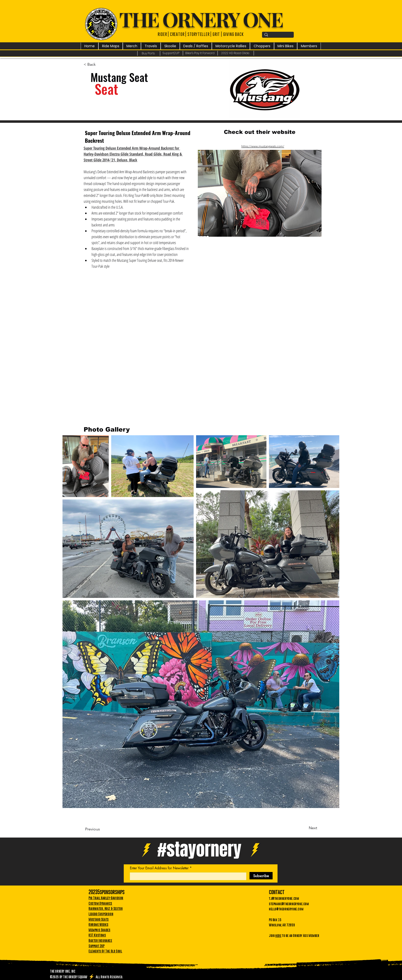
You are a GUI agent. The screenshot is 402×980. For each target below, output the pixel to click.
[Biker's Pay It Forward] (200, 53)
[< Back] (100, 64)
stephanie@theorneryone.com (289, 904)
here (278, 935)
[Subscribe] (261, 876)
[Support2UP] (172, 53)
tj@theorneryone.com (284, 898)
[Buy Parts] (149, 53)
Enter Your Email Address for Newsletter (159, 868)
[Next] (305, 828)
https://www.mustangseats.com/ (263, 146)
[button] (132, 46)
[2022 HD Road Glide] (236, 53)
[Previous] (101, 829)
